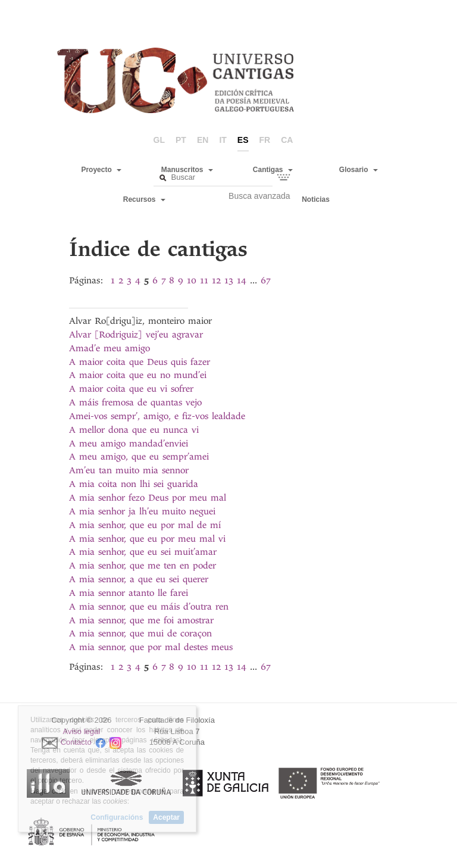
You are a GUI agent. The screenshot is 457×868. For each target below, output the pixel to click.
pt (181, 140)
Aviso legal (82, 731)
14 (242, 280)
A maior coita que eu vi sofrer (131, 389)
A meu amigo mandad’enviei (129, 444)
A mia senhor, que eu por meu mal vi (147, 539)
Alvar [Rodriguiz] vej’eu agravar (136, 335)
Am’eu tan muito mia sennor (129, 470)
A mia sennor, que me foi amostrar (141, 620)
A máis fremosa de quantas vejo (135, 402)
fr (265, 140)
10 (192, 280)
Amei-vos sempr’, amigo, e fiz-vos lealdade (157, 416)
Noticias (316, 199)
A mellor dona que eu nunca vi (134, 430)
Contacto (76, 743)
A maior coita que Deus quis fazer (140, 362)
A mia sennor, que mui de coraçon (140, 633)
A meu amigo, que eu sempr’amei (139, 457)
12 (216, 280)
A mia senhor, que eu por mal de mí (145, 525)
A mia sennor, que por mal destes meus (151, 647)
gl (159, 140)
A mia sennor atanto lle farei (129, 593)
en (203, 140)
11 (204, 280)
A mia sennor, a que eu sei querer (139, 579)
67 (265, 280)
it (223, 140)
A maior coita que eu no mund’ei (138, 375)
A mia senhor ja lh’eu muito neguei (142, 511)
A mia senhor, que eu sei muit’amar (143, 552)
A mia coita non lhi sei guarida (134, 484)
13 (229, 280)
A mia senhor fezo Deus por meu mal (148, 498)
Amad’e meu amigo (109, 348)
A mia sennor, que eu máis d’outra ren (149, 607)
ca (287, 140)
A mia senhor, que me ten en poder (143, 566)
